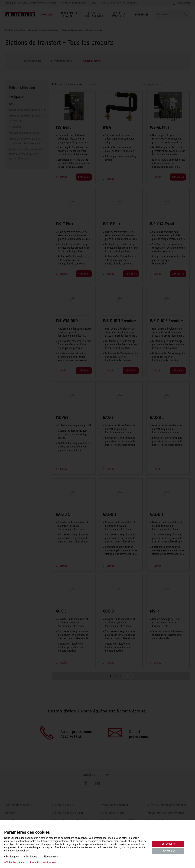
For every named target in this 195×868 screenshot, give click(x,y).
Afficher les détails (14, 862)
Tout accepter (168, 844)
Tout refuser (168, 851)
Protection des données (43, 862)
